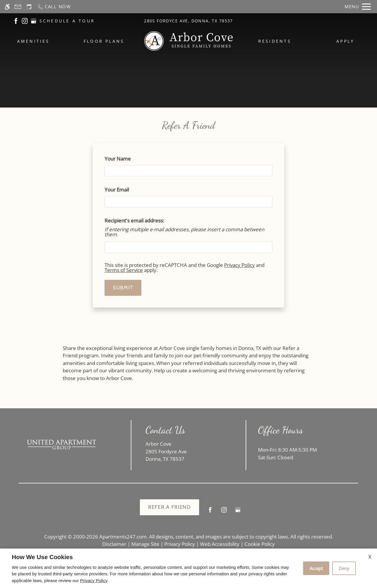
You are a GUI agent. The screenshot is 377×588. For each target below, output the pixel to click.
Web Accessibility (220, 544)
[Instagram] (224, 512)
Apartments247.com (123, 537)
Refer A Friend (170, 507)
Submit (123, 288)
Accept (316, 568)
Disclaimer (114, 544)
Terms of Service (124, 270)
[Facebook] (210, 512)
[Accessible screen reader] (7, 7)
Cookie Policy (260, 544)
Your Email (127, 190)
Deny (344, 568)
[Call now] (54, 7)
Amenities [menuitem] (33, 41)
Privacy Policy (239, 265)
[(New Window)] (16, 20)
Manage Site (145, 544)
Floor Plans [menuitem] (104, 41)
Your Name (128, 159)
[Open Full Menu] (358, 7)
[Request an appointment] (29, 7)
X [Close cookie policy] (370, 557)
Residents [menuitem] (275, 41)
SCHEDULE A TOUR (67, 21)
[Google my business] (238, 512)
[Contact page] (18, 7)
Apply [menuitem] (345, 41)
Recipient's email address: (134, 220)
